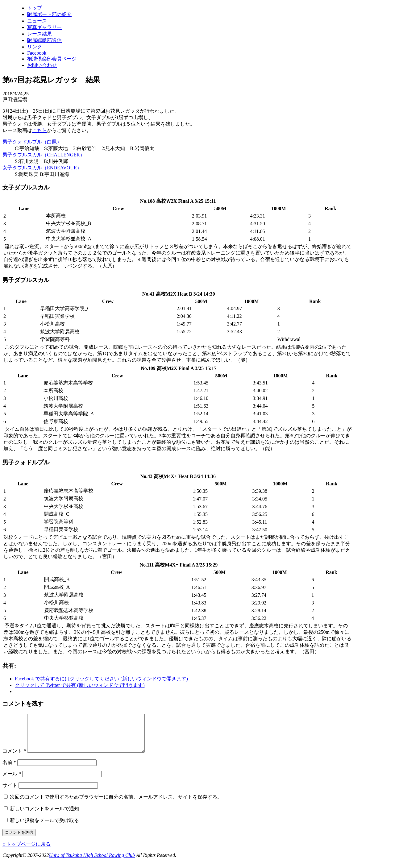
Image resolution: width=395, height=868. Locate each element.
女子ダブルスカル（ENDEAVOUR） (42, 168)
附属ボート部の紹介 (49, 14)
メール (12, 781)
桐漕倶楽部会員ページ (52, 59)
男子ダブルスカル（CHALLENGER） (44, 155)
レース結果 (39, 34)
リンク (35, 47)
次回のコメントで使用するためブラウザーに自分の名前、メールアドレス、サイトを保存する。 (116, 804)
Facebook (37, 53)
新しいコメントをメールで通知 (44, 816)
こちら (39, 130)
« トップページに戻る (27, 851)
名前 (9, 770)
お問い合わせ (42, 65)
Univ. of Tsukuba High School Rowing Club (92, 863)
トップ (35, 8)
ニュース (37, 21)
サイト (10, 793)
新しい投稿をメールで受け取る (44, 828)
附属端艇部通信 (44, 40)
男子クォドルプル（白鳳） (32, 142)
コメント (14, 758)
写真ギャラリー (44, 27)
